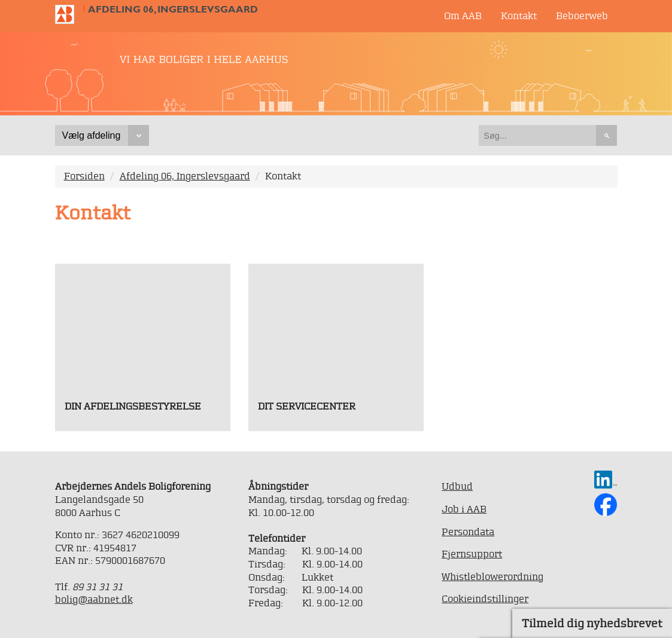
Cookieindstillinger (485, 599)
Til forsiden (69, 14)
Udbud (457, 486)
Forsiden (84, 176)
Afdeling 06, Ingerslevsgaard (173, 9)
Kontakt (519, 16)
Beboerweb (582, 16)
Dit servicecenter (307, 406)
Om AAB (463, 16)
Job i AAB (464, 509)
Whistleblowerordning (492, 576)
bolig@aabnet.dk (94, 599)
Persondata (468, 532)
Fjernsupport (472, 554)
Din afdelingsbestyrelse (133, 406)
